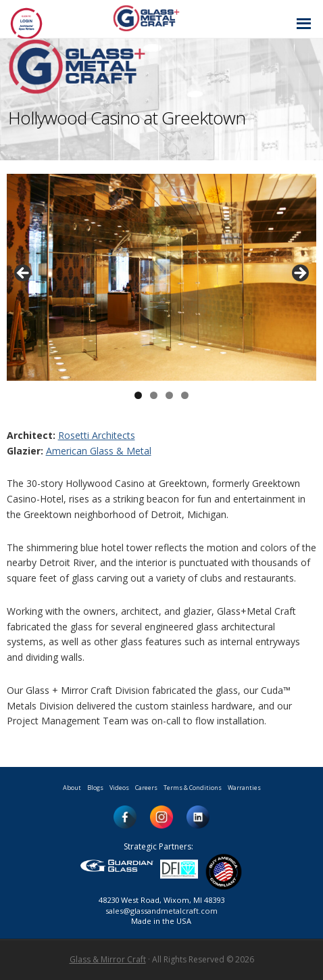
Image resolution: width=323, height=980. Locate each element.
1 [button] (138, 395)
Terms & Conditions (193, 788)
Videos (119, 788)
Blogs (95, 788)
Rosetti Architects (97, 435)
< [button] (24, 274)
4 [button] (185, 395)
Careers (146, 788)
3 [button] (169, 395)
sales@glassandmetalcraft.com (161, 911)
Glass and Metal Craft (160, 18)
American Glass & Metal (99, 451)
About (72, 788)
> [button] (299, 274)
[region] (162, 277)
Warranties (244, 788)
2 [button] (154, 395)
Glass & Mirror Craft (108, 959)
